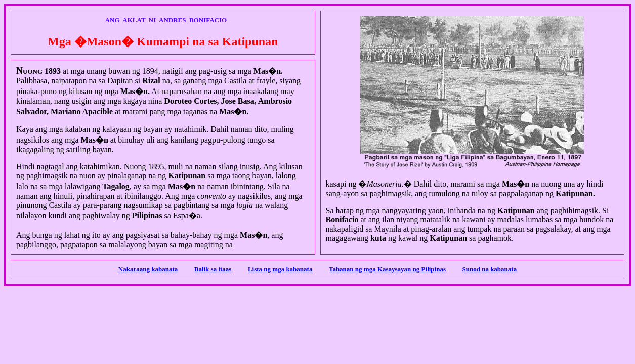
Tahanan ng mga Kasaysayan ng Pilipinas (387, 269)
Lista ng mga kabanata (280, 269)
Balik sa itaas (213, 269)
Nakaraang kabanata (148, 269)
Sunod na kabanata (489, 269)
